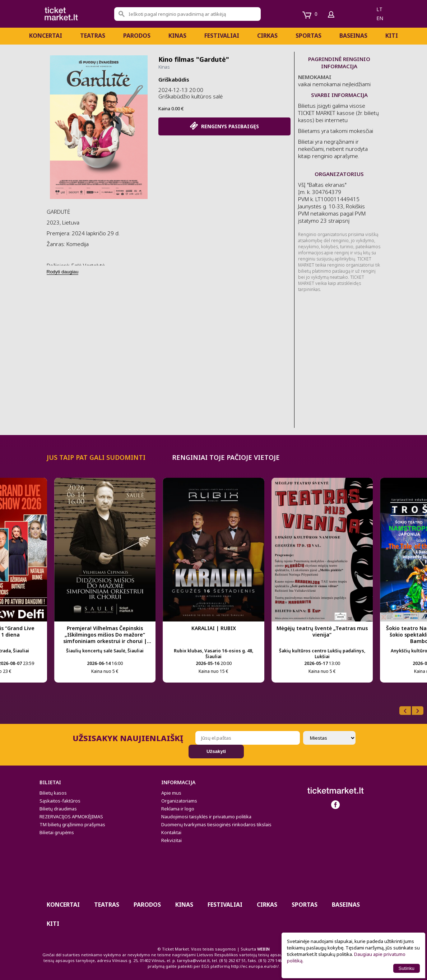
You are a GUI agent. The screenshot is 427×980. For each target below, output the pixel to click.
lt (379, 9)
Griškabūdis (174, 79)
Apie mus (171, 793)
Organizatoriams (179, 801)
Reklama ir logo (178, 809)
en (380, 18)
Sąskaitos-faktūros (60, 801)
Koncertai (46, 36)
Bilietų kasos (53, 793)
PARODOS (137, 36)
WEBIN (263, 949)
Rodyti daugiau (63, 272)
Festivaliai (222, 36)
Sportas (308, 36)
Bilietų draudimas (58, 809)
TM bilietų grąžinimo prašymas (72, 824)
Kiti (392, 36)
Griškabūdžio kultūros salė (191, 96)
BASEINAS (353, 36)
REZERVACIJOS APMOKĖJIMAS (71, 817)
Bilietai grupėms (57, 832)
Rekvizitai (171, 840)
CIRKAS (267, 36)
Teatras (93, 36)
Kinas (177, 36)
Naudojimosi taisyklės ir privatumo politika (206, 817)
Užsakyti (216, 751)
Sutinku (407, 968)
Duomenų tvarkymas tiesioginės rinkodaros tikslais (216, 824)
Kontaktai (171, 832)
